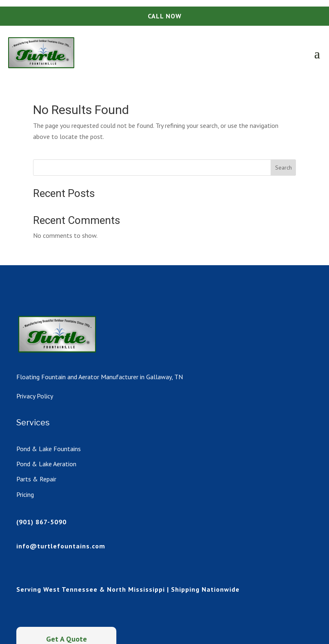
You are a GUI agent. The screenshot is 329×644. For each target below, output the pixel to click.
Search (283, 168)
